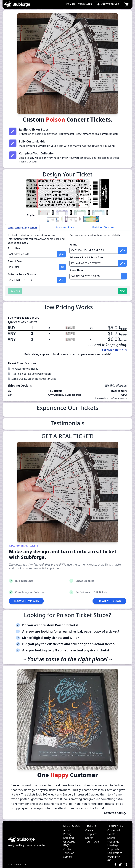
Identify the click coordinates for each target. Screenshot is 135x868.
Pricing (67, 834)
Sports (111, 838)
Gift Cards (69, 842)
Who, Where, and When (22, 228)
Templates (91, 834)
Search (89, 838)
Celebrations (115, 853)
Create (89, 830)
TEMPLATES (85, 4)
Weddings (113, 842)
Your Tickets (92, 842)
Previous (15, 291)
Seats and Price (65, 227)
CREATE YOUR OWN (109, 601)
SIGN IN (70, 4)
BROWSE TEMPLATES (26, 601)
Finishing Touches (103, 227)
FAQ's (67, 845)
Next (123, 291)
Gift (110, 860)
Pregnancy (114, 857)
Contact (68, 849)
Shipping (69, 838)
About (67, 830)
